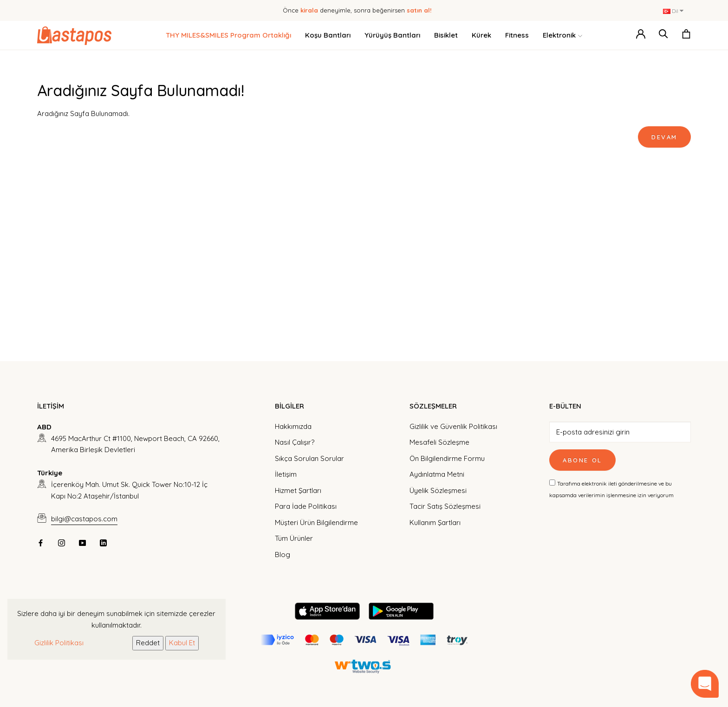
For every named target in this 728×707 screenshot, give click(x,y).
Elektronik (562, 36)
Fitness (517, 35)
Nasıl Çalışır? (295, 442)
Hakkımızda (293, 426)
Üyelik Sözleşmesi (438, 490)
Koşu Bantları (328, 35)
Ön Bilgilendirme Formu (447, 458)
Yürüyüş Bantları (392, 35)
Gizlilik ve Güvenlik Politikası (453, 426)
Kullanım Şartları (435, 522)
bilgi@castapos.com (84, 519)
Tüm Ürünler (294, 538)
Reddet (148, 643)
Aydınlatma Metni (437, 474)
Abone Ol (582, 460)
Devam (664, 137)
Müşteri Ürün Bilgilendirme (316, 522)
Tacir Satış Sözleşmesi (445, 506)
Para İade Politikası (306, 506)
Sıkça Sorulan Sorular (309, 458)
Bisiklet (446, 35)
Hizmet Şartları (298, 490)
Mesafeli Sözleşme (439, 442)
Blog (283, 555)
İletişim (286, 474)
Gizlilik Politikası (59, 643)
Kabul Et (182, 643)
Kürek (481, 35)
